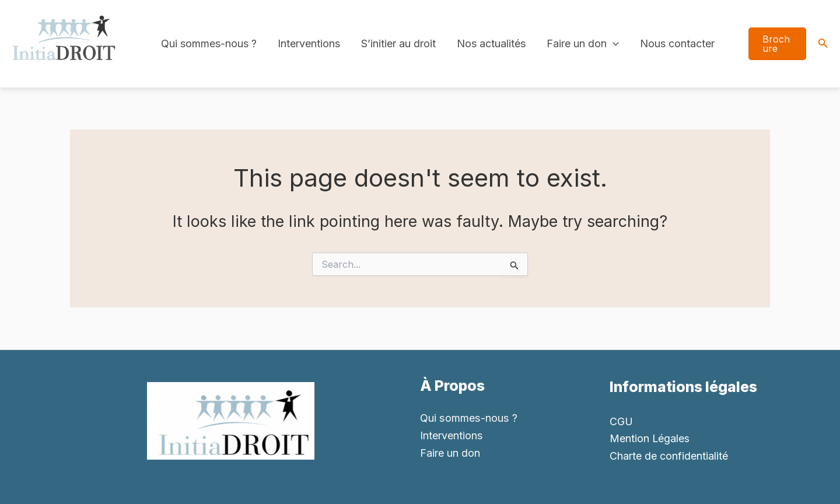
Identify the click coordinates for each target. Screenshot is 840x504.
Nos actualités (491, 43)
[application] (613, 44)
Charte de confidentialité (669, 456)
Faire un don (583, 44)
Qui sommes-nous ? (209, 43)
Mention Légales (650, 438)
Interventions (309, 43)
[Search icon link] (823, 44)
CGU (621, 421)
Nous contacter (677, 43)
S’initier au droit (398, 43)
